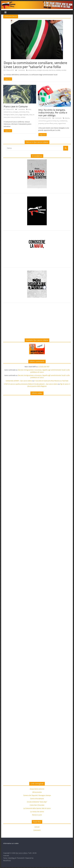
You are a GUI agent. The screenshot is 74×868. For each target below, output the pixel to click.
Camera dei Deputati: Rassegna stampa (37, 795)
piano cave (10, 117)
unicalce (23, 117)
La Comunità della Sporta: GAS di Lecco (37, 808)
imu (58, 121)
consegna (15, 112)
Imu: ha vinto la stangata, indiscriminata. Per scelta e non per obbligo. (53, 113)
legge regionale (24, 115)
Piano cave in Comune (16, 106)
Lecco (17, 115)
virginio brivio (62, 123)
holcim (12, 115)
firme (27, 112)
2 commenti (57, 118)
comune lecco (32, 70)
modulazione (63, 121)
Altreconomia (37, 792)
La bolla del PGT (44, 367)
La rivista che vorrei (37, 812)
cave (29, 109)
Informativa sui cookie (11, 843)
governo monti (51, 121)
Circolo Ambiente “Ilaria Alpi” (37, 802)
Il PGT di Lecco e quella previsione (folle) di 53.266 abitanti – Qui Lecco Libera (31, 384)
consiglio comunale (42, 70)
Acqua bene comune (37, 789)
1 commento (20, 70)
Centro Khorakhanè (37, 799)
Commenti (37, 830)
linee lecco (52, 70)
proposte (41, 123)
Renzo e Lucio (37, 815)
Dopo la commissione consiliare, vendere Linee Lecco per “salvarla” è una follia (35, 65)
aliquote (67, 118)
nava (31, 115)
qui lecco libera (49, 123)
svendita (64, 70)
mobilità (58, 70)
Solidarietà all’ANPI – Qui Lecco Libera (19, 381)
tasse (56, 123)
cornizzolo (22, 112)
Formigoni (7, 115)
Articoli (37, 827)
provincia (17, 117)
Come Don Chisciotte (37, 805)
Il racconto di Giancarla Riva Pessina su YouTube (51, 381)
